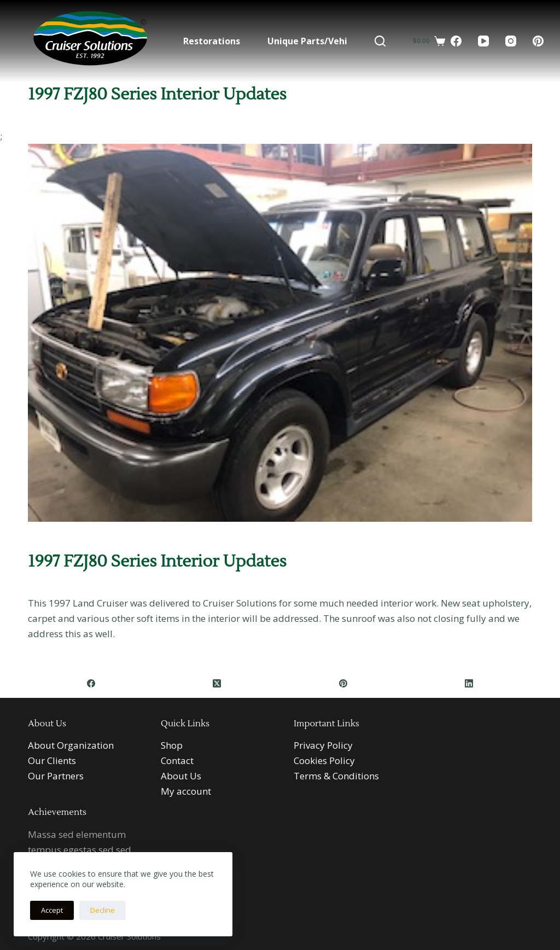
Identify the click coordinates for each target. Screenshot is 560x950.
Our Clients (52, 760)
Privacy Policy (323, 745)
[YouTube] (483, 41)
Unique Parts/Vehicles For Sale (334, 41)
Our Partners (56, 776)
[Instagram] (511, 41)
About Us (181, 776)
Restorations (212, 41)
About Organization (71, 745)
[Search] (380, 41)
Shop (172, 745)
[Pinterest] (538, 41)
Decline (103, 910)
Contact (177, 760)
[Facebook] (456, 41)
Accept (52, 910)
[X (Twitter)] (217, 683)
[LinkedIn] (469, 683)
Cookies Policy (324, 760)
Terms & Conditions (336, 776)
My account (186, 791)
